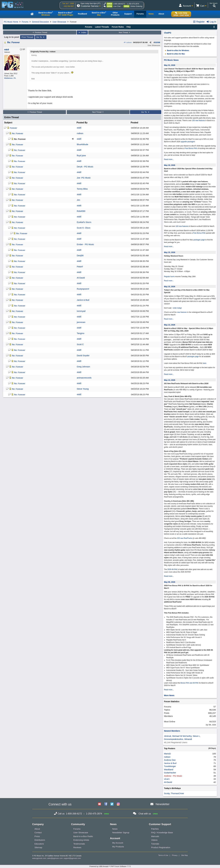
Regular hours (169, 276)
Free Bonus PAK (191, 148)
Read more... (169, 159)
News (115, 829)
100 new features (198, 121)
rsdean (128, 42)
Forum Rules (118, 27)
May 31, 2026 (170, 65)
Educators (39, 844)
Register (199, 22)
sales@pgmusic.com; (55, 858)
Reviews (77, 847)
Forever (13, 128)
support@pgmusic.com (72, 858)
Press (37, 836)
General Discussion (40, 22)
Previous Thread (40, 32)
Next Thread (125, 32)
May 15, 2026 (170, 252)
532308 (157, 42)
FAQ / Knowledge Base (162, 832)
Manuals (155, 836)
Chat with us (145, 814)
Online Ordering (136, 6)
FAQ (129, 27)
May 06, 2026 (170, 582)
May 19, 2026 (170, 165)
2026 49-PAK (172, 569)
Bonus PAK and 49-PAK (190, 683)
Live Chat (117, 6)
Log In (211, 22)
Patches (155, 829)
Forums (25, 22)
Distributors (40, 840)
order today (177, 308)
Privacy (175, 855)
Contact (38, 832)
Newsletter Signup (121, 832)
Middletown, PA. (10, 78)
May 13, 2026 (170, 325)
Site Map (184, 855)
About (37, 829)
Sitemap (38, 847)
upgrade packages (187, 142)
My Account (118, 843)
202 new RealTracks (185, 538)
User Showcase (59, 22)
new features (182, 312)
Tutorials (155, 844)
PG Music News (171, 60)
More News (169, 695)
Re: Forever (14, 42)
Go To (41, 37)
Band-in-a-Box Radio (83, 836)
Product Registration (161, 847)
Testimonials (79, 844)
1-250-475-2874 (133, 4)
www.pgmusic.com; (39, 858)
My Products (118, 847)
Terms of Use (163, 855)
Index (82, 32)
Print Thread (27, 37)
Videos (154, 840)
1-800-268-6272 (119, 4)
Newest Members (172, 731)
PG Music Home (11, 22)
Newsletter (163, 804)
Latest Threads (102, 27)
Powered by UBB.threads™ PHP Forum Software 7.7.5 (110, 866)
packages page (199, 240)
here (205, 363)
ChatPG (168, 33)
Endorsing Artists (81, 840)
